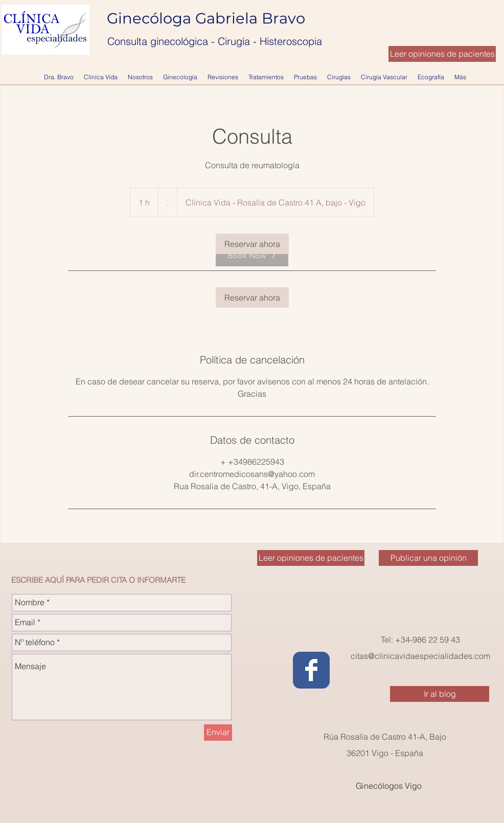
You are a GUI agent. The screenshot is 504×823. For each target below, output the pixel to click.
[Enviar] (218, 733)
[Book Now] (252, 256)
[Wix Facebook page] (311, 670)
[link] (252, 244)
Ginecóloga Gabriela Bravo (208, 18)
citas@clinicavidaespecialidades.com (420, 656)
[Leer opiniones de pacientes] (442, 54)
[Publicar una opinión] (428, 558)
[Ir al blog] (440, 694)
